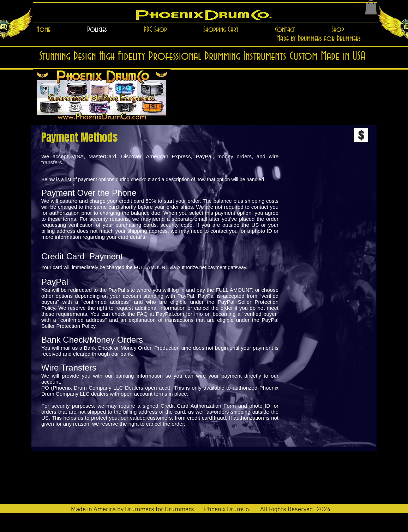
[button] (371, 7)
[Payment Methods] (79, 138)
